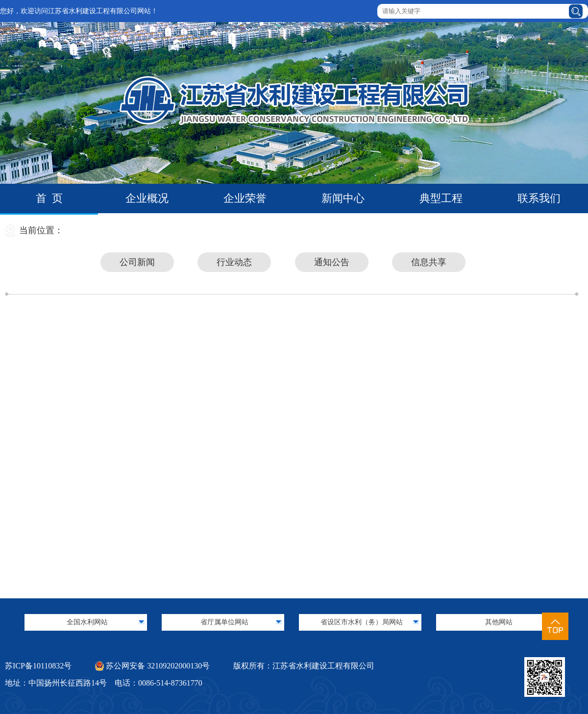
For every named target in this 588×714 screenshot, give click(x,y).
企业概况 (147, 198)
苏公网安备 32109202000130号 (152, 666)
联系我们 (539, 198)
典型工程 (441, 198)
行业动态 (234, 262)
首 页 (49, 198)
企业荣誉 (245, 198)
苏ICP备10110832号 (38, 666)
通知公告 (332, 262)
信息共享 (429, 262)
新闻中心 (343, 198)
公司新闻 (137, 262)
